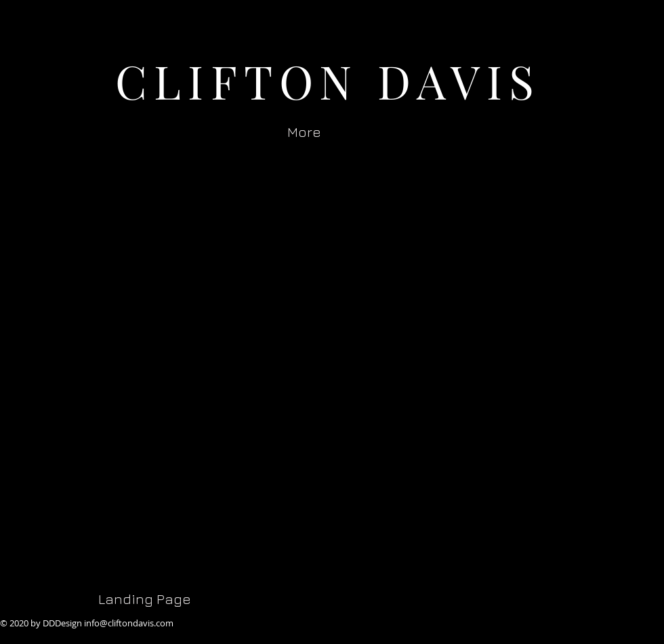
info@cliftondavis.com (129, 623)
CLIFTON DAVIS (328, 80)
